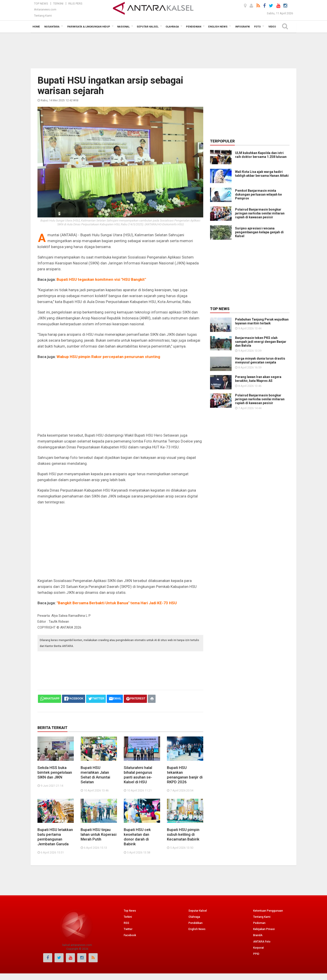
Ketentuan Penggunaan (268, 911)
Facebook (130, 935)
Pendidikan (196, 923)
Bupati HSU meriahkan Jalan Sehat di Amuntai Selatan (95, 775)
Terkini (58, 4)
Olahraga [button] (172, 27)
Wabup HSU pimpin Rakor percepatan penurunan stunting (108, 357)
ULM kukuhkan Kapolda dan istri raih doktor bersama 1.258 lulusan (261, 155)
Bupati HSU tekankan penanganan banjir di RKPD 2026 (185, 775)
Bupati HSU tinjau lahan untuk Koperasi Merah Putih (99, 834)
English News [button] (218, 27)
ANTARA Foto (262, 942)
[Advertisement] (163, 50)
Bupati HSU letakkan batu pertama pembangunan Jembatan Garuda (55, 837)
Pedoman (259, 923)
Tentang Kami (43, 16)
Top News (41, 4)
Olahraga (194, 917)
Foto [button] (257, 27)
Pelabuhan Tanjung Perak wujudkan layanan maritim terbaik (262, 321)
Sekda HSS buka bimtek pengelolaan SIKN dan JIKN (55, 772)
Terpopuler (222, 141)
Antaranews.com (45, 9)
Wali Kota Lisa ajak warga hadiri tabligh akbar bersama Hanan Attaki (262, 174)
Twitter (128, 929)
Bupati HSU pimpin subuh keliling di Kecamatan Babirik (183, 834)
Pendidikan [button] (194, 27)
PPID (256, 954)
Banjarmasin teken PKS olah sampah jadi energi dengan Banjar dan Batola (261, 342)
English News (197, 929)
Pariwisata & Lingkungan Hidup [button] (89, 27)
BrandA (258, 935)
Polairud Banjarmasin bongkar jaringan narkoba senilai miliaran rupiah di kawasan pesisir (260, 213)
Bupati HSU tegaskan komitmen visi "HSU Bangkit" (101, 279)
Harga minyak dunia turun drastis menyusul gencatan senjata (260, 360)
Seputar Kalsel (198, 911)
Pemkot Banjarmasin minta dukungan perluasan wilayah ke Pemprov (258, 194)
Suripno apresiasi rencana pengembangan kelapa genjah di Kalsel (259, 232)
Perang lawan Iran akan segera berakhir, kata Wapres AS (258, 379)
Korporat (259, 948)
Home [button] (36, 27)
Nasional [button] (123, 27)
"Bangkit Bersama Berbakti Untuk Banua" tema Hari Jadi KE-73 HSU (117, 603)
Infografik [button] (243, 27)
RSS (126, 923)
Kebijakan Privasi (264, 929)
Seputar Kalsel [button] (148, 27)
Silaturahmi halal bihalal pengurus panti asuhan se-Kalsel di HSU (138, 775)
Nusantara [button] (52, 27)
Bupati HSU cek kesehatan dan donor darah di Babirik (137, 837)
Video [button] (272, 27)
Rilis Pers (75, 4)
